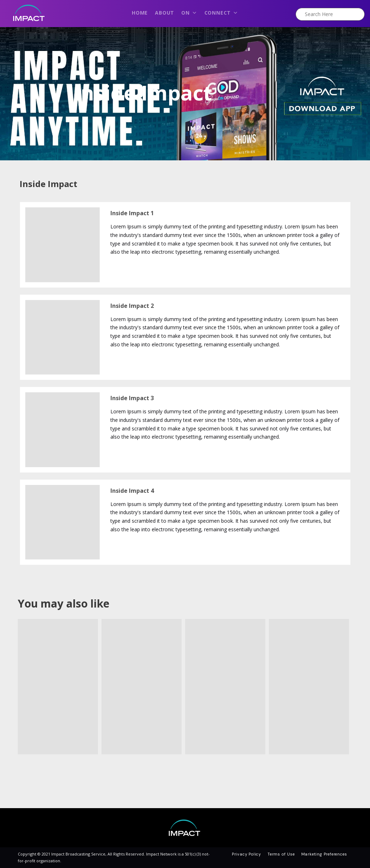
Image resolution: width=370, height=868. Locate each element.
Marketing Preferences (324, 854)
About (165, 13)
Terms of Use (281, 854)
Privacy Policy (246, 854)
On (189, 15)
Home (140, 13)
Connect (221, 15)
